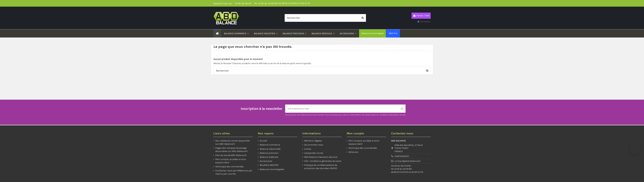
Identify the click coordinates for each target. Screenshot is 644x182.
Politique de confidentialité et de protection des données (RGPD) (321, 167)
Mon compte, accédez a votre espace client (231, 161)
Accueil (263, 141)
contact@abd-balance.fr (407, 161)
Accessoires (266, 161)
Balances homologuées (272, 169)
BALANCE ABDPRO (269, 165)
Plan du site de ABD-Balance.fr (231, 155)
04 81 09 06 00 (243, 3)
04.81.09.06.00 (402, 156)
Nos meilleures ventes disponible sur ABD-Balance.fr (232, 142)
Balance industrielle (270, 149)
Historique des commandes (230, 167)
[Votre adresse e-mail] (342, 109)
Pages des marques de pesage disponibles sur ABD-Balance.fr (232, 150)
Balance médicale (269, 157)
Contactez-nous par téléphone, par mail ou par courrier (234, 172)
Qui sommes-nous (314, 145)
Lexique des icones (314, 153)
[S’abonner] (402, 109)
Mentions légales (313, 141)
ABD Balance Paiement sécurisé (321, 157)
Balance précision (269, 153)
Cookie (308, 149)
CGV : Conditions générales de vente (323, 161)
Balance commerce (270, 145)
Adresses (353, 152)
